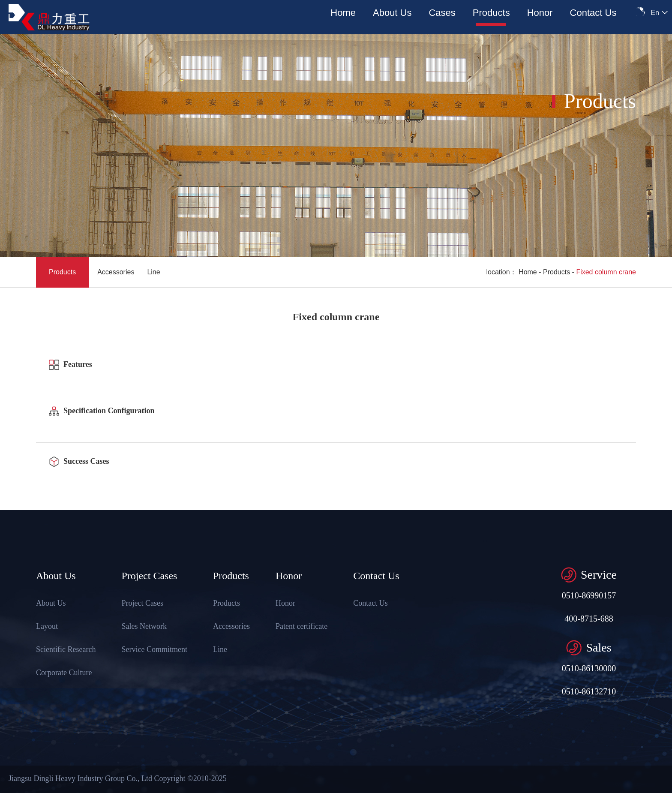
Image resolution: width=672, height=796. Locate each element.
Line (153, 272)
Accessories (116, 272)
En (655, 13)
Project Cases (142, 603)
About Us (392, 13)
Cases (442, 13)
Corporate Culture (63, 673)
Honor (540, 13)
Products (491, 13)
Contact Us (593, 13)
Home (343, 13)
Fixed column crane (606, 272)
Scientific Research (65, 649)
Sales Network (144, 626)
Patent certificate (301, 626)
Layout (46, 626)
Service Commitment (154, 649)
